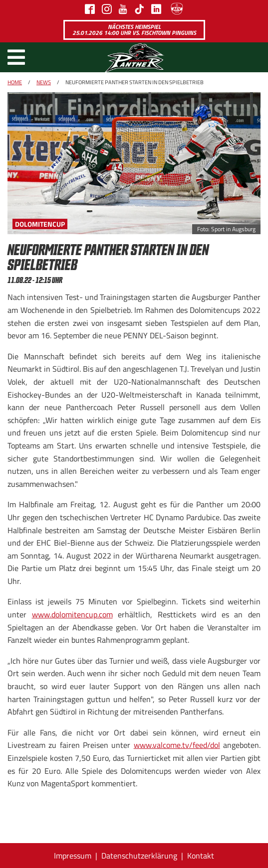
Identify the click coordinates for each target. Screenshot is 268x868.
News (44, 82)
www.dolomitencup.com (72, 614)
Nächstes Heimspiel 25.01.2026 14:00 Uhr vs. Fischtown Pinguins (134, 30)
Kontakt (201, 856)
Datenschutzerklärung (139, 856)
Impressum (73, 856)
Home (15, 82)
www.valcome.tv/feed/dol (177, 745)
